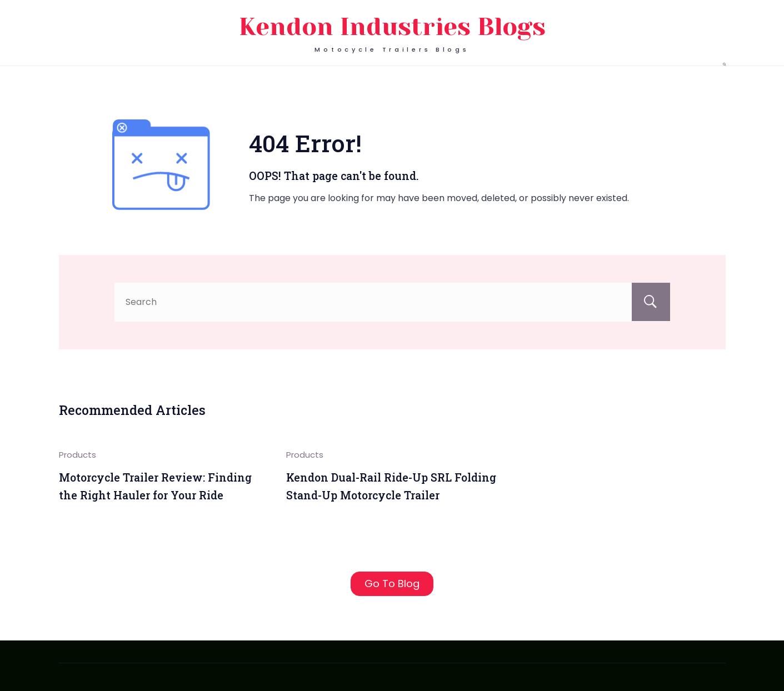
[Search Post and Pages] (724, 64)
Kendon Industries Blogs (392, 27)
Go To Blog (392, 584)
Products (78, 455)
